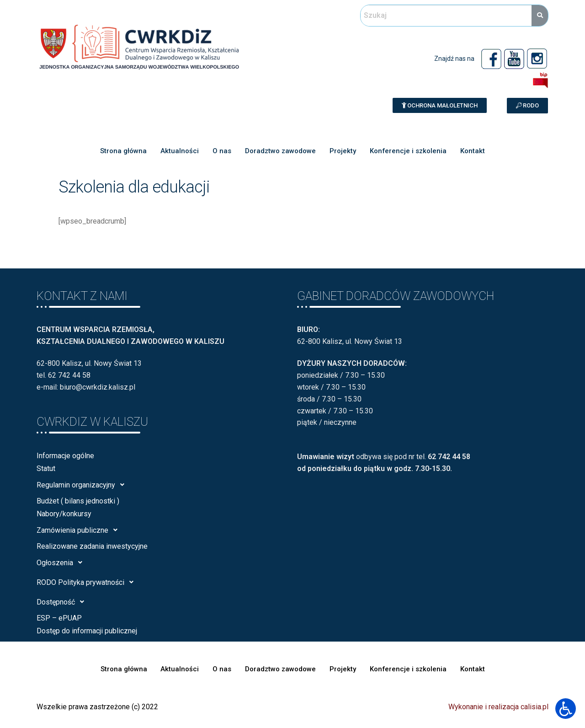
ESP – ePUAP (59, 618)
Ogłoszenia (62, 562)
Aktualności (180, 151)
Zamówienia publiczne (80, 530)
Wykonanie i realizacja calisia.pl (498, 707)
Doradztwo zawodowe (280, 151)
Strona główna (123, 151)
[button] (440, 105)
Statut (46, 468)
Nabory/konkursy (64, 514)
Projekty (343, 151)
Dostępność (63, 602)
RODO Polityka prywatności (88, 582)
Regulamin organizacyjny (83, 485)
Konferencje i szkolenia (408, 151)
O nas (222, 151)
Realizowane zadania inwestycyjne (92, 546)
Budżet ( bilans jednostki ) (78, 501)
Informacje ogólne (65, 456)
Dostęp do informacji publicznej (87, 631)
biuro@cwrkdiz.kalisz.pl (98, 387)
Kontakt (473, 151)
